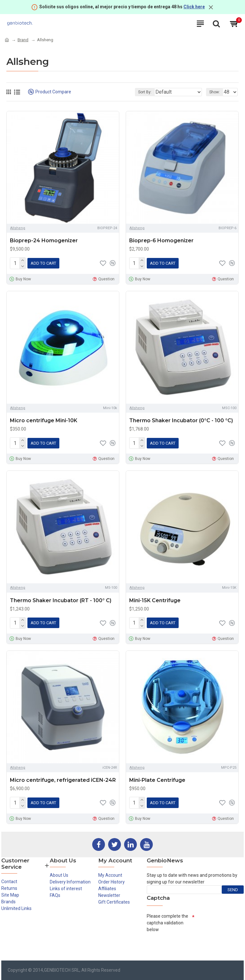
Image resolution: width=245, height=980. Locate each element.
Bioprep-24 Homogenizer (44, 241)
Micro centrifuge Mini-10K (44, 420)
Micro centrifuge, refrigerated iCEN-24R (63, 777)
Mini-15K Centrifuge (155, 598)
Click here (194, 7)
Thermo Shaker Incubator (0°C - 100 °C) (181, 420)
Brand (23, 40)
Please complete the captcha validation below (167, 918)
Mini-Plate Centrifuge (157, 777)
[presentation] (195, 943)
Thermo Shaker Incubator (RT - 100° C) (61, 598)
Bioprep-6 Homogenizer (161, 241)
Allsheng (18, 228)
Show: (215, 92)
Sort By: (145, 92)
